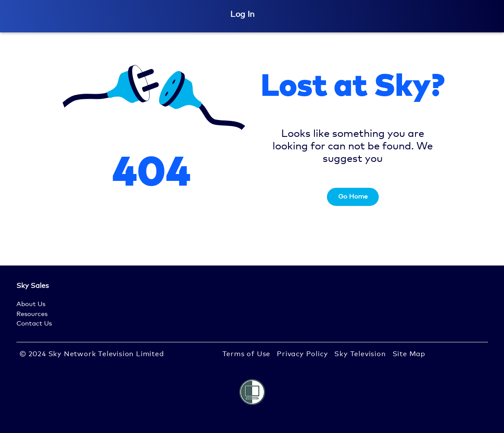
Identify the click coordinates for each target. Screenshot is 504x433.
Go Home (353, 197)
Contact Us (34, 324)
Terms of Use (247, 354)
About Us (31, 304)
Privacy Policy (302, 354)
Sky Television (360, 354)
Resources (32, 314)
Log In (242, 14)
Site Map (409, 354)
